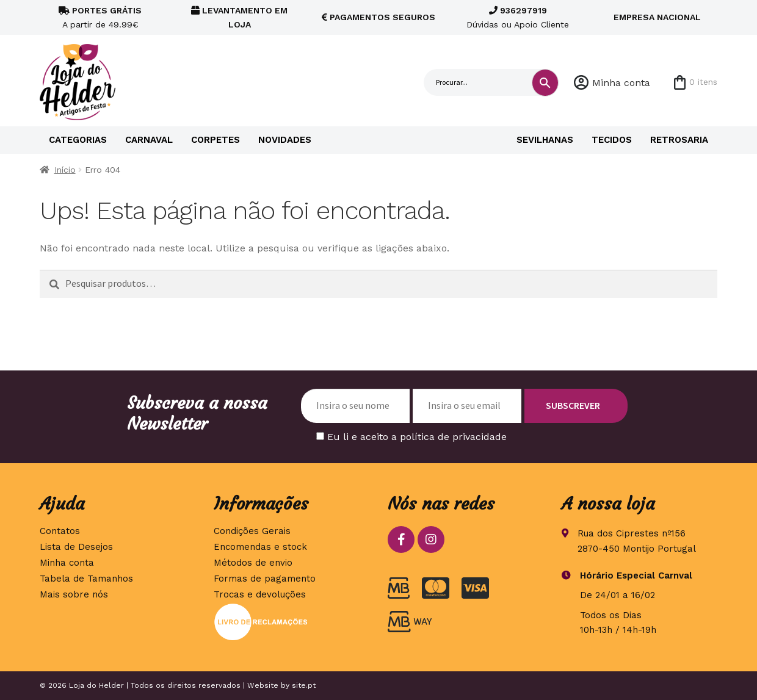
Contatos (60, 531)
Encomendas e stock (260, 547)
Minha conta (621, 83)
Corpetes (216, 140)
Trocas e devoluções (260, 594)
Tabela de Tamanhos (86, 579)
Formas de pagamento (265, 579)
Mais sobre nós (74, 594)
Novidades (285, 140)
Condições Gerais (252, 531)
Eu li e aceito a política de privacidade (417, 437)
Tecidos (612, 140)
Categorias (78, 140)
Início (65, 170)
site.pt (304, 685)
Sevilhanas (545, 140)
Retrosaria (679, 140)
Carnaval (149, 140)
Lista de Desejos (76, 547)
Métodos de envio (253, 563)
